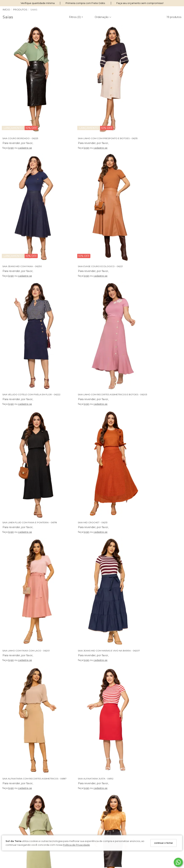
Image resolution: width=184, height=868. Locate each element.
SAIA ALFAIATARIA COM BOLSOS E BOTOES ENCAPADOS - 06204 (39, 529)
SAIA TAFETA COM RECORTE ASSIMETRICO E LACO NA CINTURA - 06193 (42, 633)
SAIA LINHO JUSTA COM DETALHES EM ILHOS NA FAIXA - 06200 (99, 529)
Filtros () (76, 17)
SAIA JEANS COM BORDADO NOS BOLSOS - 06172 (92, 633)
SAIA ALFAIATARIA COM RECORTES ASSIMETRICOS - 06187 (96, 425)
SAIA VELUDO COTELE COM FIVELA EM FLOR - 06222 (93, 218)
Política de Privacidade (76, 845)
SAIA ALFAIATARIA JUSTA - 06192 (143, 425)
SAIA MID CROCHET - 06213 (79, 322)
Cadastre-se (161, 810)
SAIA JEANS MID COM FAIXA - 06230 (145, 114)
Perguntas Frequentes (62, 795)
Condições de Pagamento (18, 809)
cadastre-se (26, 123)
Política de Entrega (60, 800)
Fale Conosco (57, 809)
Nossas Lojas (10, 800)
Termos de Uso (11, 804)
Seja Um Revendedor (15, 818)
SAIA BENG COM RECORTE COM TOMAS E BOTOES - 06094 (36, 737)
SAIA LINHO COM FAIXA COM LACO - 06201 (149, 322)
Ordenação (103, 17)
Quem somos (11, 795)
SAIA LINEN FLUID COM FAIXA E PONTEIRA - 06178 (31, 322)
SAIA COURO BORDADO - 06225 (21, 114)
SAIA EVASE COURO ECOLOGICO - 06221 (26, 218)
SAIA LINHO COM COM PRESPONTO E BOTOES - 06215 (94, 114)
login (12, 123)
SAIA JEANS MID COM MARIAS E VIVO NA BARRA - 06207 (34, 425)
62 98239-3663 (104, 799)
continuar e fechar (164, 843)
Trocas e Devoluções (61, 804)
